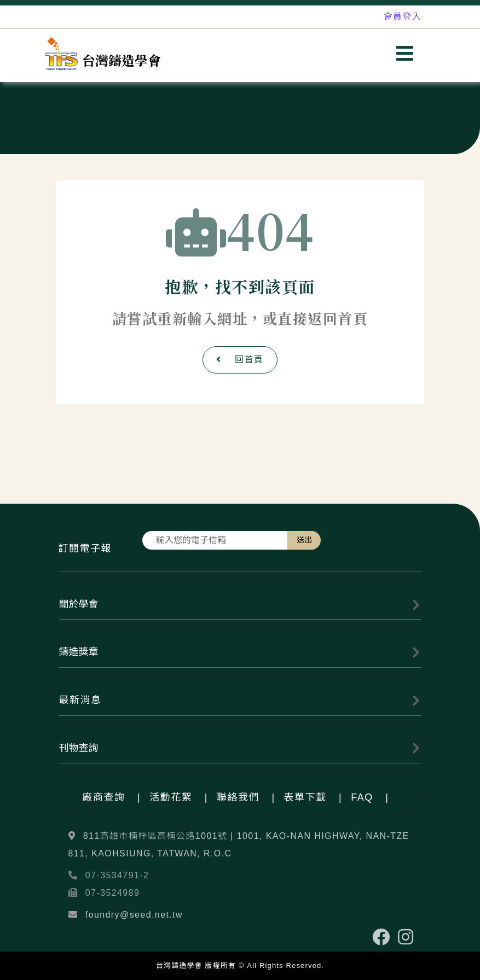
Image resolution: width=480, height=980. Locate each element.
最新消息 (80, 700)
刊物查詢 (79, 748)
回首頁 (240, 360)
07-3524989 (113, 893)
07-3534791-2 (117, 875)
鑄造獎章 (79, 652)
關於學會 (79, 604)
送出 (304, 540)
